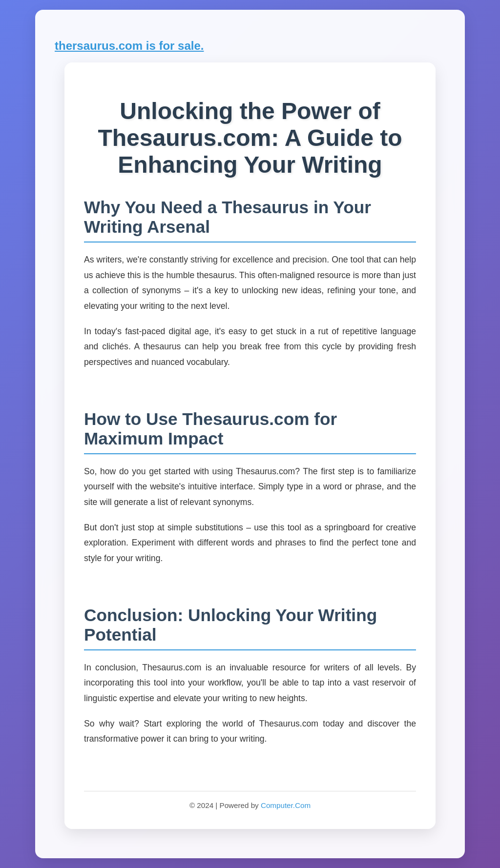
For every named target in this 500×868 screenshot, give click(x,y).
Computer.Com (286, 805)
